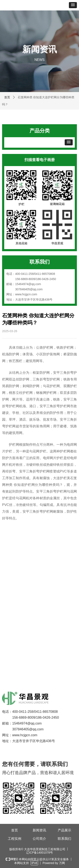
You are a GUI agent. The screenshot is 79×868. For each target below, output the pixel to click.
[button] (73, 5)
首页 (7, 97)
